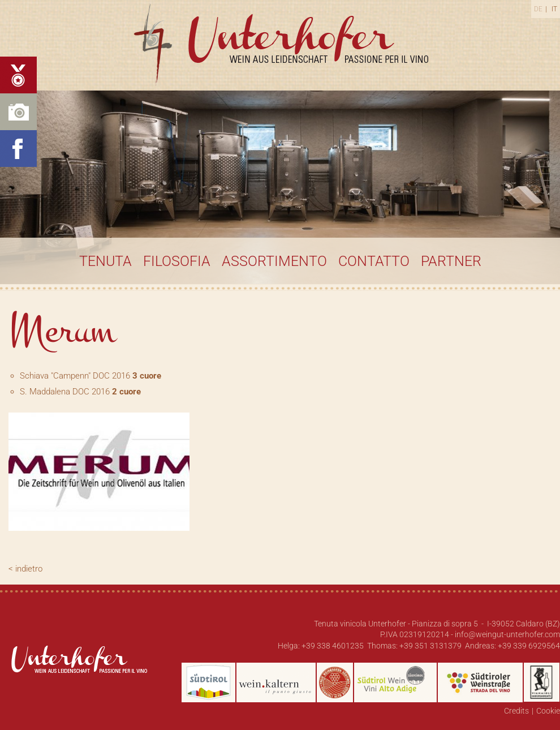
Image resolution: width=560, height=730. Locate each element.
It (554, 9)
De (538, 9)
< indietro (25, 569)
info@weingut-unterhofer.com (507, 634)
